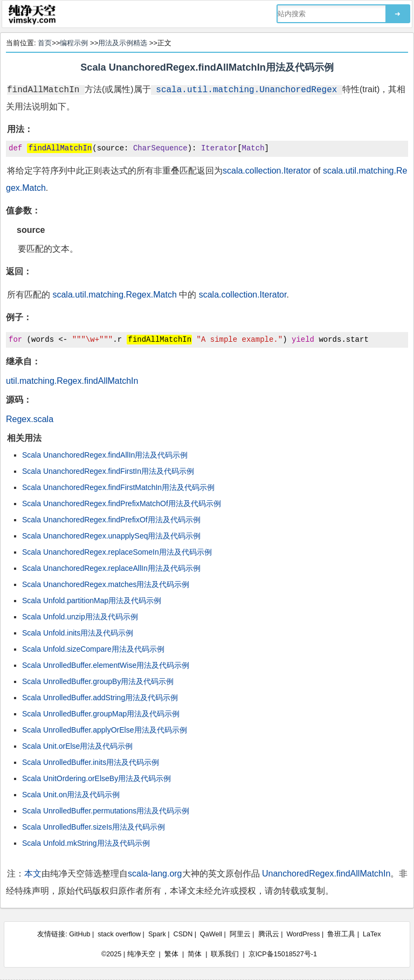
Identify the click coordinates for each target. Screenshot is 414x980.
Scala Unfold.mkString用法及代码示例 (86, 843)
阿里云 (240, 934)
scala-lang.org (155, 874)
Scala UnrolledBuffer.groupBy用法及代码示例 (98, 681)
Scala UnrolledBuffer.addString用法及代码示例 (100, 698)
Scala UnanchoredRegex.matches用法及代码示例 (106, 584)
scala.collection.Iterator (267, 171)
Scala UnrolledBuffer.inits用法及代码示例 (91, 762)
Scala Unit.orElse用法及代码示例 (77, 746)
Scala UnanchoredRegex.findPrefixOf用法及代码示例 (111, 520)
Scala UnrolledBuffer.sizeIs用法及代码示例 (94, 827)
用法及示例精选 (123, 43)
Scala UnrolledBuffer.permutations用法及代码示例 (106, 811)
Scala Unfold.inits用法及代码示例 (78, 633)
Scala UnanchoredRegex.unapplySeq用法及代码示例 (112, 536)
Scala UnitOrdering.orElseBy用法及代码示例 (96, 778)
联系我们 (225, 954)
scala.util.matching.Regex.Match (114, 295)
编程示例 (74, 43)
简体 (195, 954)
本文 (33, 874)
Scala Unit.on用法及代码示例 (71, 795)
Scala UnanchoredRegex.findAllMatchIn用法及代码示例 (207, 67)
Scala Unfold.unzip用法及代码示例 (80, 617)
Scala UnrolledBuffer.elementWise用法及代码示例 (106, 665)
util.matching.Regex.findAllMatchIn (72, 381)
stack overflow (119, 934)
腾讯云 (269, 934)
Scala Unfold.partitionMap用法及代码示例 (92, 601)
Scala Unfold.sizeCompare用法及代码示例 (93, 649)
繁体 (171, 954)
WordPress (303, 934)
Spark (157, 934)
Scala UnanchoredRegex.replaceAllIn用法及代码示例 (111, 568)
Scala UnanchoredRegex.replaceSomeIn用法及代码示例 (117, 552)
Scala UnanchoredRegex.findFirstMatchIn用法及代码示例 (118, 487)
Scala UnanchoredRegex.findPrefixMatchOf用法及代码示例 (122, 503)
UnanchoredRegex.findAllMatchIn (326, 874)
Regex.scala (30, 419)
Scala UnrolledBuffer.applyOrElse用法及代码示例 (105, 730)
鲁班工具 (341, 934)
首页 (45, 43)
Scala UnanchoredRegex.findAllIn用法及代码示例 (105, 455)
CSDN (183, 934)
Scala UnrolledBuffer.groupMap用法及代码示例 (101, 714)
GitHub (80, 934)
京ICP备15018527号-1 (283, 954)
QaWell (211, 934)
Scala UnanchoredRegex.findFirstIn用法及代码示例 (108, 471)
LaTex (372, 934)
